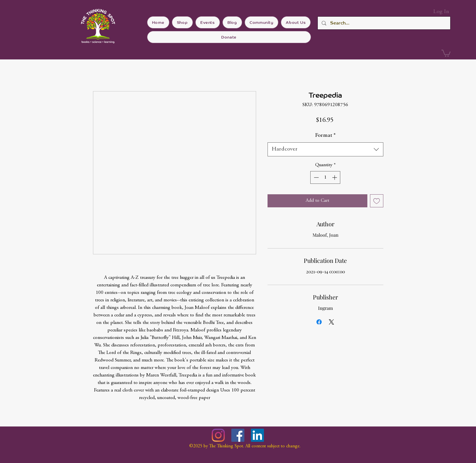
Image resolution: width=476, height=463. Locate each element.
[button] (446, 53)
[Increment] (335, 177)
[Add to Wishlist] (377, 201)
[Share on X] (331, 322)
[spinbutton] (325, 177)
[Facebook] (238, 435)
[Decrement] (316, 177)
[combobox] (325, 149)
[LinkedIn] (257, 435)
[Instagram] (218, 435)
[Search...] (383, 23)
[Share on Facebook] (319, 322)
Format (325, 136)
